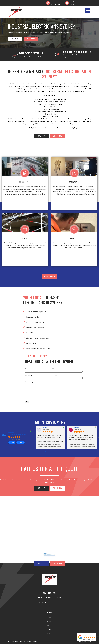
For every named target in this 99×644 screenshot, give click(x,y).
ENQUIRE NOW (31, 39)
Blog (50, 629)
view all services (49, 277)
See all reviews (12, 442)
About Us (49, 625)
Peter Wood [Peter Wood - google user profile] (77, 428)
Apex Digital (87, 641)
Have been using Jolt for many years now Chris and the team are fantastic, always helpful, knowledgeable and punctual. (81, 437)
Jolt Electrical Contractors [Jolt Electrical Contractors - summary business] (17, 434)
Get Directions (56, 4)
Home (49, 617)
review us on (20, 442)
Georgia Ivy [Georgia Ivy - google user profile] (45, 428)
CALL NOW (15, 39)
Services (50, 621)
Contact (49, 633)
